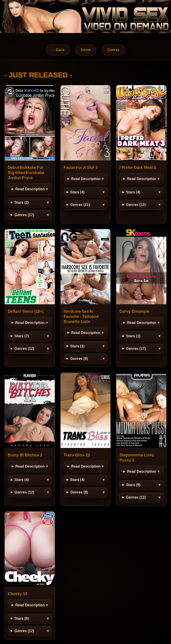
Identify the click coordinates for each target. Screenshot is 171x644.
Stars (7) (22, 336)
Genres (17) (24, 215)
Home (86, 50)
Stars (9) (133, 485)
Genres (113, 50)
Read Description (30, 189)
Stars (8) (22, 618)
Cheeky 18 (17, 594)
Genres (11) (80, 205)
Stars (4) (77, 192)
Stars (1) (77, 346)
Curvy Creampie (134, 311)
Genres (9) (79, 359)
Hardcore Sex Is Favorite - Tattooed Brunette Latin (81, 317)
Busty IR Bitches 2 (25, 455)
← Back (58, 50)
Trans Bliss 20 (77, 455)
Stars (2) (22, 202)
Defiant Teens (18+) (26, 311)
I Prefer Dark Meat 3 (138, 168)
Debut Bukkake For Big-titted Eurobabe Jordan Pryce (26, 173)
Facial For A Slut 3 (81, 168)
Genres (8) (79, 492)
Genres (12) (136, 205)
